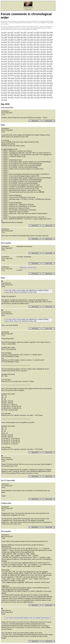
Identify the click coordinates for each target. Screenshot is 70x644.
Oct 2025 (17, 97)
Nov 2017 (24, 68)
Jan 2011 (10, 44)
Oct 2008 (43, 35)
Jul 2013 (49, 52)
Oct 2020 (43, 78)
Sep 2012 (36, 49)
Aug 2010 (30, 42)
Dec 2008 (4, 37)
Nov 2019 (24, 76)
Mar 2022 (50, 83)
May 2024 (11, 93)
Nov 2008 (49, 35)
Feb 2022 (43, 83)
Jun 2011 (43, 44)
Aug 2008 (30, 35)
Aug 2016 (30, 64)
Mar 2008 (50, 32)
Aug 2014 (30, 56)
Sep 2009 (11, 40)
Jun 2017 (43, 66)
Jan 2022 (37, 83)
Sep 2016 (36, 64)
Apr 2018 (4, 71)
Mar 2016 (50, 61)
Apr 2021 (30, 81)
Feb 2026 (43, 97)
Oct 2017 (17, 68)
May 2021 (37, 81)
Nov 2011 (24, 47)
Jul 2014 (24, 56)
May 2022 (11, 85)
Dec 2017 (30, 68)
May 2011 (36, 44)
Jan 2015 (10, 59)
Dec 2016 (4, 66)
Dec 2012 (4, 52)
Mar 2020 (50, 76)
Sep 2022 (36, 85)
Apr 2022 (4, 85)
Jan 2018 (37, 68)
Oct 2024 (43, 93)
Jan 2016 (37, 61)
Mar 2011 (23, 44)
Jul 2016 (24, 64)
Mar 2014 (50, 54)
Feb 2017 (17, 66)
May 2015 (37, 59)
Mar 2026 (50, 97)
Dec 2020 (4, 81)
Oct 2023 (17, 90)
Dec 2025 (30, 97)
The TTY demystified (8, 480)
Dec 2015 (30, 61)
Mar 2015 (23, 59)
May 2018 (11, 71)
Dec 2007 (30, 32)
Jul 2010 (24, 42)
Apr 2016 (4, 64)
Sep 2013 (11, 54)
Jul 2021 (49, 81)
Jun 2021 (43, 81)
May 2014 (11, 56)
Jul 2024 (24, 93)
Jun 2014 (17, 56)
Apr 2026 (4, 100)
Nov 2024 (49, 93)
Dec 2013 (30, 54)
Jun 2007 (4, 32)
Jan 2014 (37, 54)
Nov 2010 (49, 42)
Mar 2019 (23, 73)
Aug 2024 (30, 93)
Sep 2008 (36, 35)
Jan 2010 (37, 40)
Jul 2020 (24, 78)
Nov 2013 (24, 54)
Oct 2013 (17, 54)
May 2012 (11, 49)
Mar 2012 (49, 47)
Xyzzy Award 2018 (7, 107)
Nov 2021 (24, 83)
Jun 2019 (43, 73)
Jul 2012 (24, 49)
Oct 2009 (17, 40)
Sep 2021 (11, 83)
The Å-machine (6, 243)
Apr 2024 (4, 93)
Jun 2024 (17, 93)
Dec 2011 (30, 47)
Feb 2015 (17, 59)
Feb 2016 (43, 61)
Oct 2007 (17, 32)
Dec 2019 (30, 76)
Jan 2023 (10, 88)
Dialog (3, 125)
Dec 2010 (4, 44)
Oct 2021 (17, 83)
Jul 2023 (49, 88)
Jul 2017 (49, 66)
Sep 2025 (11, 97)
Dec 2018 (4, 73)
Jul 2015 (49, 59)
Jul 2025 (49, 95)
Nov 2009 (24, 40)
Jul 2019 (49, 73)
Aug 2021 (4, 83)
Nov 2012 (49, 49)
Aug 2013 (4, 54)
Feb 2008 (43, 32)
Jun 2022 (17, 85)
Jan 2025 (10, 95)
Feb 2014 (43, 54)
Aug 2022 (30, 85)
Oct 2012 (43, 49)
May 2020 (11, 78)
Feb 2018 (43, 68)
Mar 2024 (50, 90)
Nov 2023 (24, 90)
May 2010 (11, 42)
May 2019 (37, 73)
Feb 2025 (17, 95)
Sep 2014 (36, 56)
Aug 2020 (30, 78)
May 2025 (37, 95)
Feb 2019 (17, 73)
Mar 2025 (23, 95)
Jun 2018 (17, 71)
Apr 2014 (4, 56)
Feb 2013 (17, 52)
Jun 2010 (17, 42)
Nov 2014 (49, 56)
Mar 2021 (23, 81)
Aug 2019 (4, 76)
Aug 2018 (30, 71)
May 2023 (37, 88)
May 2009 (37, 37)
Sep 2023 (11, 90)
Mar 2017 (23, 66)
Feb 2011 (17, 44)
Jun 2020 (17, 78)
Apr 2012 (4, 49)
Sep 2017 (11, 68)
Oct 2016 (43, 64)
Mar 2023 (23, 88)
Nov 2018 (49, 71)
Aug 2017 (4, 68)
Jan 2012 (37, 47)
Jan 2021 (10, 81)
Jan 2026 (37, 97)
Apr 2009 (30, 37)
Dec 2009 (30, 40)
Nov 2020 (49, 78)
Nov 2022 (49, 85)
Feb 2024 (43, 90)
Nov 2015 (24, 61)
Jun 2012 (17, 49)
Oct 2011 (17, 47)
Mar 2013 (23, 52)
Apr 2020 (4, 78)
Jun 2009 (43, 37)
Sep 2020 (36, 78)
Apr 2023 (30, 88)
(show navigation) (28, 9)
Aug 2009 (4, 40)
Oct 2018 (43, 71)
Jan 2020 (37, 76)
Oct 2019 (17, 76)
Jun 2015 (43, 59)
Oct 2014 (43, 56)
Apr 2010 (4, 42)
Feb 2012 (43, 47)
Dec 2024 (4, 95)
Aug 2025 (4, 97)
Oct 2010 (43, 42)
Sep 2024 (36, 93)
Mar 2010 (50, 40)
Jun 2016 (17, 64)
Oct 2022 (43, 85)
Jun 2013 (43, 52)
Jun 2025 (43, 95)
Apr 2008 (4, 35)
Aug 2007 (10, 32)
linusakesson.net (28, 8)
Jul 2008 (24, 35)
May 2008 (11, 35)
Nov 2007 (24, 32)
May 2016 (11, 64)
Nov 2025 (24, 97)
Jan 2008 (37, 32)
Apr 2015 (30, 59)
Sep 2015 (11, 61)
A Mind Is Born (6, 503)
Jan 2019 (10, 73)
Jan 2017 (10, 66)
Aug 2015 (4, 61)
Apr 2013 (30, 52)
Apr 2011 (30, 44)
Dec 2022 (4, 88)
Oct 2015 (17, 61)
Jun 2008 (17, 35)
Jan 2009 (10, 37)
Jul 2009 (49, 37)
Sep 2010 (36, 42)
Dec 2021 (30, 83)
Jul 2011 (49, 44)
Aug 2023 (4, 90)
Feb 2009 (17, 37)
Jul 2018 (24, 71)
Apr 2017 (30, 66)
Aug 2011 (4, 47)
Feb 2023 (17, 88)
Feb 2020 (43, 76)
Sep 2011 (11, 47)
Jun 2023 (43, 88)
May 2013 (37, 52)
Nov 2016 (49, 64)
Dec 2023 (30, 90)
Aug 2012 (30, 49)
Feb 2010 (43, 40)
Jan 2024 (37, 90)
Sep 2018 (36, 71)
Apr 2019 (30, 73)
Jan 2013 (10, 52)
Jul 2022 (24, 85)
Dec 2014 (4, 59)
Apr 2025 (30, 95)
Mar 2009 (23, 37)
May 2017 (37, 66)
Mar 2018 (50, 68)
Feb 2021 (17, 81)
